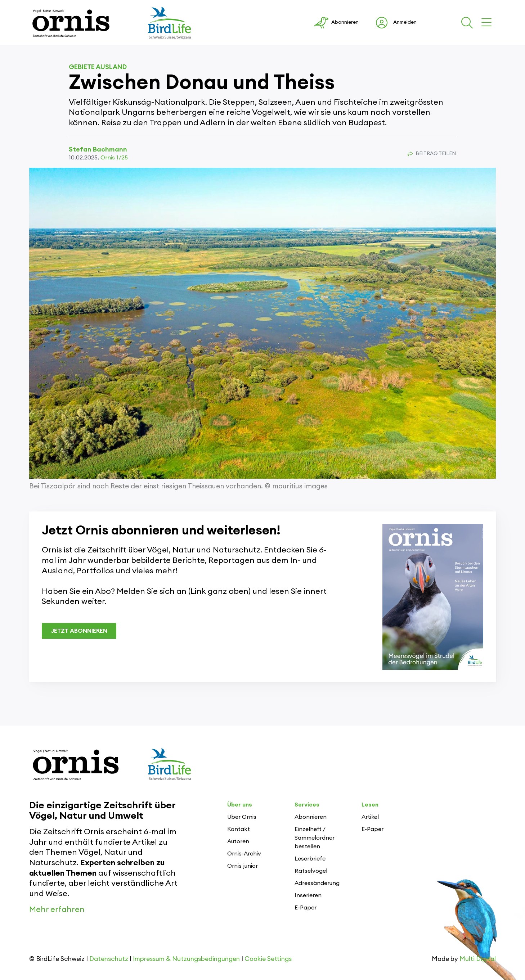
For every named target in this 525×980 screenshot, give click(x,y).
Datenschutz (109, 959)
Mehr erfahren (57, 909)
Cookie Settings (268, 959)
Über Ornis (242, 817)
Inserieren (308, 895)
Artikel (370, 817)
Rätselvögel (311, 871)
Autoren (238, 841)
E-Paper (306, 908)
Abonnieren (311, 817)
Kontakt (239, 829)
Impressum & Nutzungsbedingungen (186, 959)
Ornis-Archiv (244, 854)
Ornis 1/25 (114, 158)
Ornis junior (243, 866)
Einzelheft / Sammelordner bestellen (315, 838)
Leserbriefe (310, 859)
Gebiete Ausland (98, 67)
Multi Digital (478, 959)
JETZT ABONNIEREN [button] (79, 631)
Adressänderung (317, 883)
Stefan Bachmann (98, 149)
